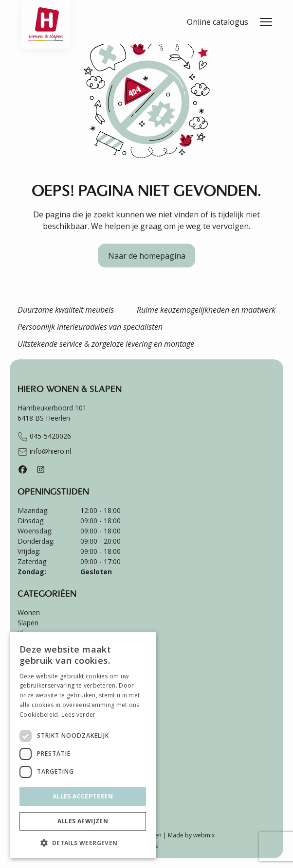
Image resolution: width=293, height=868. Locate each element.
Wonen (29, 612)
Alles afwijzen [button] (83, 821)
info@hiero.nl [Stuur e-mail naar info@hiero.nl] (44, 452)
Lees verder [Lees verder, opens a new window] (78, 715)
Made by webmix (191, 835)
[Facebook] (23, 469)
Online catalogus (218, 22)
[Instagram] (41, 469)
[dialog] (83, 745)
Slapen (28, 623)
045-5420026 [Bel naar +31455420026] (44, 437)
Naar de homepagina (147, 256)
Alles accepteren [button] (83, 796)
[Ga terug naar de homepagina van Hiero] (46, 12)
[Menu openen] (266, 22)
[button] (83, 843)
